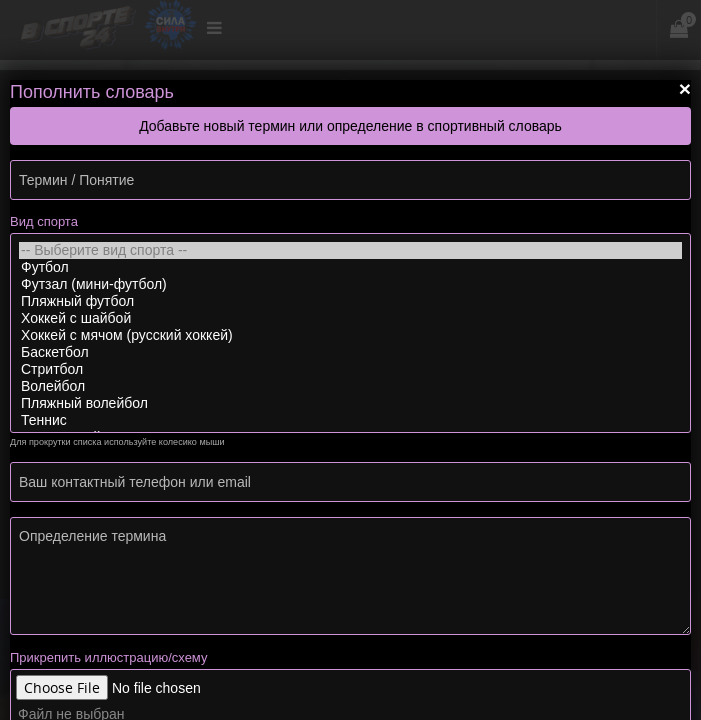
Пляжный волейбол (350, 403)
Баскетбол (350, 352)
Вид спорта (44, 221)
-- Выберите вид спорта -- (350, 250)
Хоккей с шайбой (350, 318)
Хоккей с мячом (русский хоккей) (350, 335)
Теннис (350, 420)
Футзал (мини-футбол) (350, 284)
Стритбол (350, 369)
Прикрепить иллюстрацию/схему (108, 657)
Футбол (350, 267)
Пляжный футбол (350, 301)
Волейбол (350, 386)
